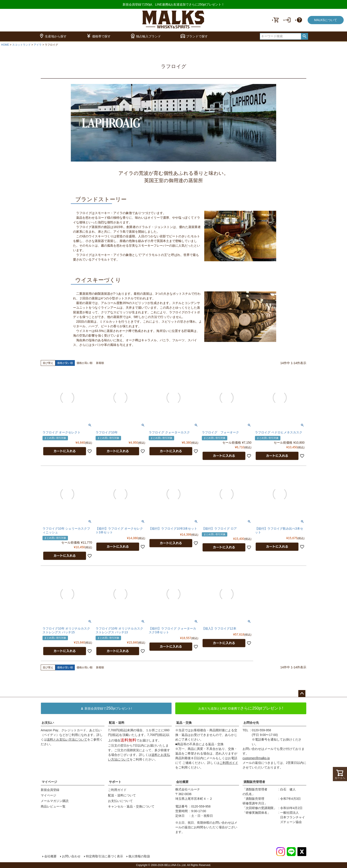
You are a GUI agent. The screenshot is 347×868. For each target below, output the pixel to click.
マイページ (49, 782)
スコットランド (21, 45)
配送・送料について (122, 795)
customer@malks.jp (256, 758)
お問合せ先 (251, 723)
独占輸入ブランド (146, 36)
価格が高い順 (85, 363)
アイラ (38, 45)
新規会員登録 (50, 790)
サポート (115, 782)
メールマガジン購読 (55, 801)
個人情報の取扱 (139, 856)
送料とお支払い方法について (67, 739)
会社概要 (182, 782)
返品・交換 (184, 723)
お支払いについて (120, 801)
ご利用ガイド (229, 763)
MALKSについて (326, 20)
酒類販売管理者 (254, 782)
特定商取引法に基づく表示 (104, 856)
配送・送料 (117, 723)
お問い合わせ (71, 856)
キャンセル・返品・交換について (131, 806)
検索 (304, 36)
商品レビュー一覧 (53, 806)
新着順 (100, 363)
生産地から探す (53, 36)
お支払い (48, 723)
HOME (5, 45)
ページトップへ (302, 694)
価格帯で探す (98, 36)
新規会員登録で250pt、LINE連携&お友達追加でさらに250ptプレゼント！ (174, 4)
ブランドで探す (194, 36)
